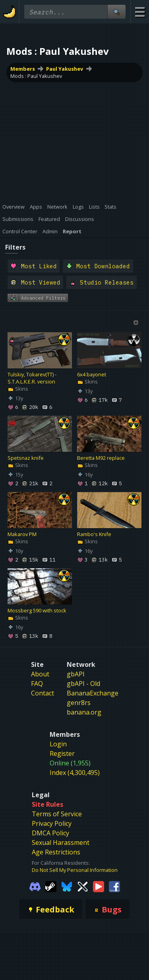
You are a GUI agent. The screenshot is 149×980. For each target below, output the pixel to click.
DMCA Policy (50, 833)
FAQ (37, 684)
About (40, 674)
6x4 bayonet (92, 375)
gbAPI (76, 674)
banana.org (84, 712)
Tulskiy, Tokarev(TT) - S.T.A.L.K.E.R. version (32, 378)
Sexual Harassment (61, 842)
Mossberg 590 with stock (37, 610)
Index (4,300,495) (75, 773)
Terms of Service (57, 814)
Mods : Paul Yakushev (36, 76)
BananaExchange (93, 693)
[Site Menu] (140, 12)
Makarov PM (22, 535)
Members (23, 69)
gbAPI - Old (83, 684)
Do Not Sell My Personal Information (75, 870)
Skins (18, 389)
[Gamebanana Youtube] (99, 886)
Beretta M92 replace (101, 458)
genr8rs (79, 703)
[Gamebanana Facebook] (114, 886)
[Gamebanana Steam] (51, 886)
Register (62, 753)
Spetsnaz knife (26, 458)
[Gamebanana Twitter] (83, 886)
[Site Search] (116, 12)
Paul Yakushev (65, 69)
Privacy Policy (52, 823)
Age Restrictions (56, 852)
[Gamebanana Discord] (35, 886)
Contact (43, 693)
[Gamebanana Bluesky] (67, 886)
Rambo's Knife (94, 535)
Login (58, 744)
